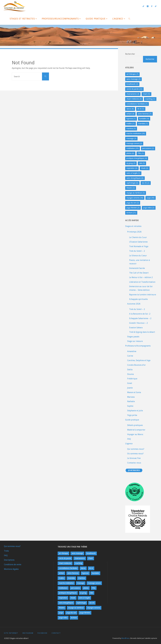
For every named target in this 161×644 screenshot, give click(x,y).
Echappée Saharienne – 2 (140, 318)
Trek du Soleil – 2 (137, 251)
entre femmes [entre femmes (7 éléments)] (145, 114)
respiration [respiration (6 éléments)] (132, 168)
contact (56, 633)
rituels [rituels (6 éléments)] (145, 168)
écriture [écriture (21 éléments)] (131, 213)
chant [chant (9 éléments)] (146, 94)
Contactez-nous (134, 463)
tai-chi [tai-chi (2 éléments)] (146, 183)
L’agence (129, 444)
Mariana (131, 397)
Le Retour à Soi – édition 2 (141, 277)
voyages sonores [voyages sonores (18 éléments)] (135, 198)
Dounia (130, 374)
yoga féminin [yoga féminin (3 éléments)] (133, 208)
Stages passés (133, 337)
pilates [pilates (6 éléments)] (130, 153)
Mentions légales (11, 569)
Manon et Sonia (134, 392)
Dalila (130, 370)
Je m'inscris (134, 470)
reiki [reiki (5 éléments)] (142, 163)
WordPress (125, 638)
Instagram (28, 633)
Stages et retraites (133, 226)
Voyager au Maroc (135, 434)
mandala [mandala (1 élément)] (143, 124)
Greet (130, 383)
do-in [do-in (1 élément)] (141, 109)
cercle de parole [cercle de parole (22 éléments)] (134, 89)
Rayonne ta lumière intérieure (143, 295)
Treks (6, 551)
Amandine (132, 351)
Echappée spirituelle (138, 299)
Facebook (43, 633)
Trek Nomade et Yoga (139, 246)
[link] (129, 19)
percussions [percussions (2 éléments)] (148, 148)
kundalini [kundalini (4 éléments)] (144, 119)
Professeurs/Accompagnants (138, 346)
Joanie (130, 388)
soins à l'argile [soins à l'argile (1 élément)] (133, 173)
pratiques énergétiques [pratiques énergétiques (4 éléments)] (137, 158)
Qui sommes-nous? (136, 449)
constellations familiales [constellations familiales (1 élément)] (137, 104)
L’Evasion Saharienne (138, 242)
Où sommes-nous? (135, 454)
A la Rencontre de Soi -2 (140, 314)
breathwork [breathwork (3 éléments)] (132, 84)
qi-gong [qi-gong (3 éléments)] (131, 163)
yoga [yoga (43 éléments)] (151, 198)
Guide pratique (132, 420)
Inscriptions (9, 560)
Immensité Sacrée (137, 268)
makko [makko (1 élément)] (131, 124)
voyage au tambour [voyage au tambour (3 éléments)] (136, 193)
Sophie (130, 406)
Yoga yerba (132, 415)
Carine (130, 356)
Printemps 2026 (134, 232)
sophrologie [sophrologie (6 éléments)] (132, 183)
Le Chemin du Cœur (138, 237)
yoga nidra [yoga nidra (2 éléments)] (149, 208)
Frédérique (132, 379)
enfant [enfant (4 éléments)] (130, 114)
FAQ (129, 439)
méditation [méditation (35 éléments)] (133, 148)
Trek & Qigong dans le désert (142, 332)
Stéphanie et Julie (135, 411)
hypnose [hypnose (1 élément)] (131, 119)
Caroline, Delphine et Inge (139, 360)
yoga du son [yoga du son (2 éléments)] (133, 203)
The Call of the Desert (139, 273)
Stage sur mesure (135, 341)
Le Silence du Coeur (138, 256)
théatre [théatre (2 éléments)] (131, 188)
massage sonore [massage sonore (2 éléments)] (134, 143)
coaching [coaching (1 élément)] (150, 99)
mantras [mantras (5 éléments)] (131, 129)
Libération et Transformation (142, 282)
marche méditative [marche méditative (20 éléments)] (136, 133)
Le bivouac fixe (134, 458)
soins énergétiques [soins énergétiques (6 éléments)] (135, 178)
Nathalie (131, 401)
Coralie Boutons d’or (136, 365)
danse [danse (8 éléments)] (130, 109)
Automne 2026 (134, 304)
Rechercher (130, 54)
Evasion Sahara (136, 328)
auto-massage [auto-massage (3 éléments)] (133, 79)
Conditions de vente (13, 565)
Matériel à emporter (136, 430)
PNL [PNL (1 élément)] (141, 153)
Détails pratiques (135, 425)
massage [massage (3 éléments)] (131, 138)
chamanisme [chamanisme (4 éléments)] (133, 94)
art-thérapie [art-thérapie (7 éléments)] (132, 74)
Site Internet (11, 633)
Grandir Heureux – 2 (138, 323)
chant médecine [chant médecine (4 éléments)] (134, 99)
